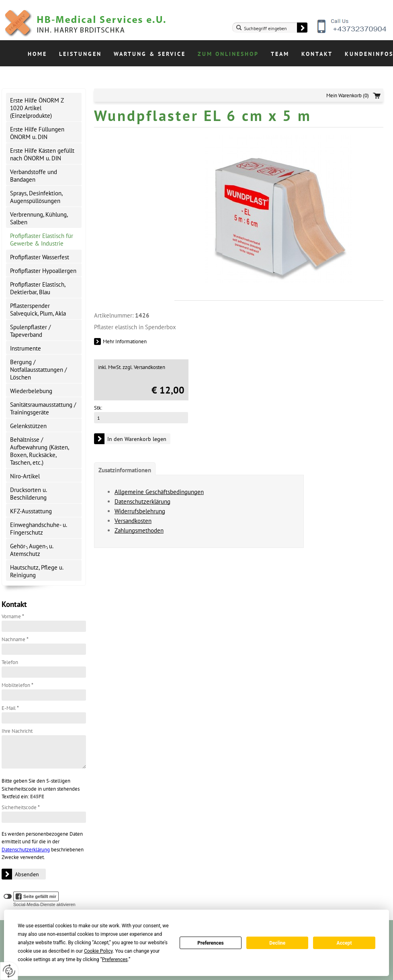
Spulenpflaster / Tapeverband (30, 331)
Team (280, 54)
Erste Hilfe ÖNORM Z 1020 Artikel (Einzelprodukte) (37, 108)
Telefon (10, 662)
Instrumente (26, 348)
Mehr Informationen (125, 341)
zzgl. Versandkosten (144, 367)
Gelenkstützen (28, 426)
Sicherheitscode (21, 807)
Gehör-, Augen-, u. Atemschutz (32, 550)
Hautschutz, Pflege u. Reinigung (37, 571)
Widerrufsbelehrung (140, 511)
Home (37, 54)
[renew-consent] (9, 971)
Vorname (13, 616)
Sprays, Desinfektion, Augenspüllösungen (36, 197)
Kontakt (317, 54)
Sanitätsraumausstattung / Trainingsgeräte (43, 408)
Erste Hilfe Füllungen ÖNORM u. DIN (37, 133)
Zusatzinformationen (125, 470)
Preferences (211, 943)
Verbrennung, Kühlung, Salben (39, 218)
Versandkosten (133, 521)
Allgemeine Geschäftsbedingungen (159, 492)
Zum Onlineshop (228, 54)
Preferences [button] (115, 959)
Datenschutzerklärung (26, 850)
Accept (344, 943)
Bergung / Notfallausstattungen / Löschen (38, 370)
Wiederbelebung (31, 391)
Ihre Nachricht (17, 731)
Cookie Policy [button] (98, 951)
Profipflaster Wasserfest (40, 257)
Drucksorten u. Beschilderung (29, 494)
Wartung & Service (150, 54)
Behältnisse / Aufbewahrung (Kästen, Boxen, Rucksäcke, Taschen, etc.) (40, 451)
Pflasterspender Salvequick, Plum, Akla (38, 310)
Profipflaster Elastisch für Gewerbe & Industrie (42, 240)
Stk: (98, 408)
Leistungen (80, 54)
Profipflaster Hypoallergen (43, 271)
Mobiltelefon (17, 685)
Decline (277, 943)
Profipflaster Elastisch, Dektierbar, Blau (38, 288)
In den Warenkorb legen (137, 439)
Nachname (15, 639)
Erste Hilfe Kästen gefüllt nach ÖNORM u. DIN (42, 154)
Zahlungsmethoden (139, 530)
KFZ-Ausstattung (31, 511)
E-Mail (10, 708)
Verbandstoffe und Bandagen (34, 176)
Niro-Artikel (25, 476)
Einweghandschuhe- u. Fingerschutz (39, 529)
